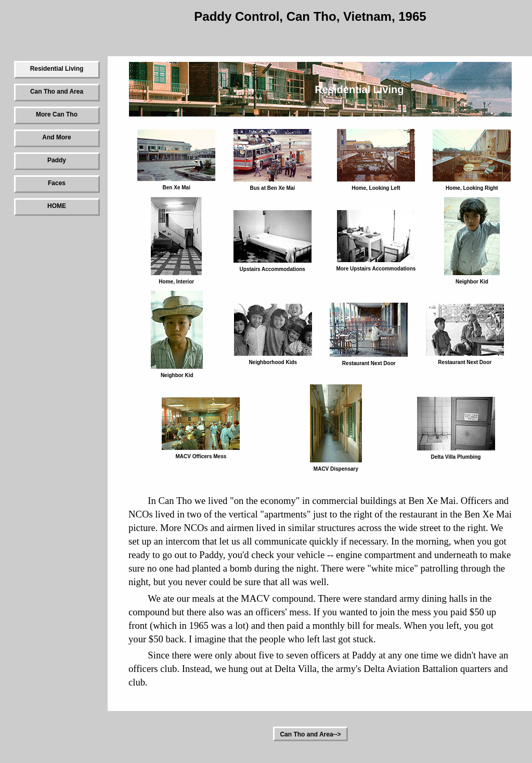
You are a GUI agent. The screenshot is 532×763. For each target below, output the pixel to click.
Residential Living (57, 69)
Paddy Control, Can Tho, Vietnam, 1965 (310, 16)
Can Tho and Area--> (310, 734)
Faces (57, 183)
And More (56, 137)
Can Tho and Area (57, 92)
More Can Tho (57, 114)
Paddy (57, 160)
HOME (57, 206)
